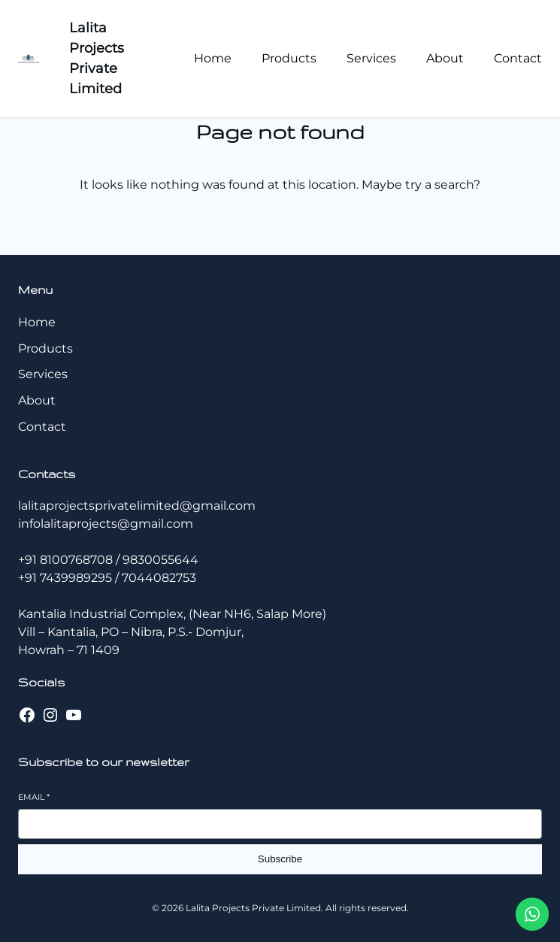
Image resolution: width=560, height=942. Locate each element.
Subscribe (280, 859)
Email (34, 797)
